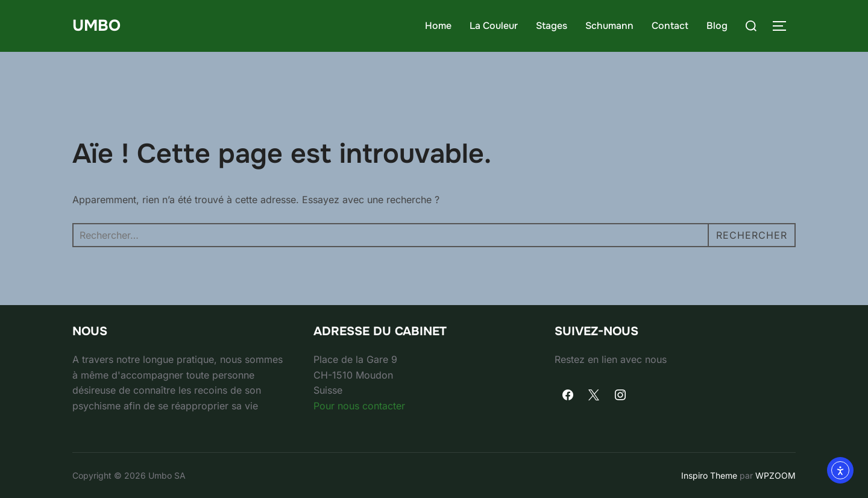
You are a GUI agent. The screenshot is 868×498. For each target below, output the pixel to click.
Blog (717, 26)
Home (438, 26)
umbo (96, 26)
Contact (670, 26)
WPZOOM (775, 475)
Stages (552, 26)
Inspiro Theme (709, 475)
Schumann (609, 26)
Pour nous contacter (359, 406)
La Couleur (494, 26)
